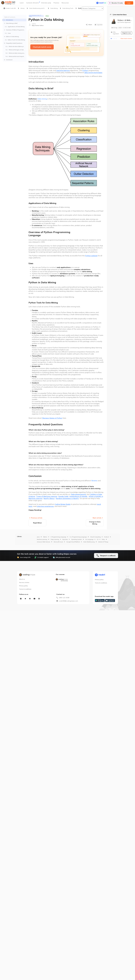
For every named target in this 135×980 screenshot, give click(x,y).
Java (38, 537)
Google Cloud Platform (73, 542)
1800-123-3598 (64, 598)
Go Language (89, 539)
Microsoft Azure (58, 542)
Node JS (106, 537)
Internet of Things (103, 542)
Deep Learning (55, 539)
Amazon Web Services (44, 542)
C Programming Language (58, 537)
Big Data (65, 539)
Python (45, 537)
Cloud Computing (95, 537)
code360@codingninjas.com (68, 601)
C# (98, 539)
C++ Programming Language (78, 537)
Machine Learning (42, 539)
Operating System (76, 539)
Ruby (103, 539)
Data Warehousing (89, 542)
